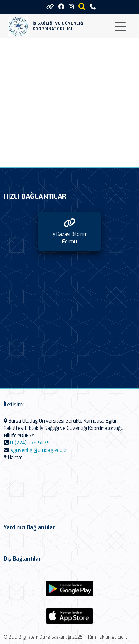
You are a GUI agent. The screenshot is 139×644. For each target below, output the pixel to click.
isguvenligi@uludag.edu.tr (38, 450)
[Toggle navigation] (120, 26)
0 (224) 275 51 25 (30, 443)
